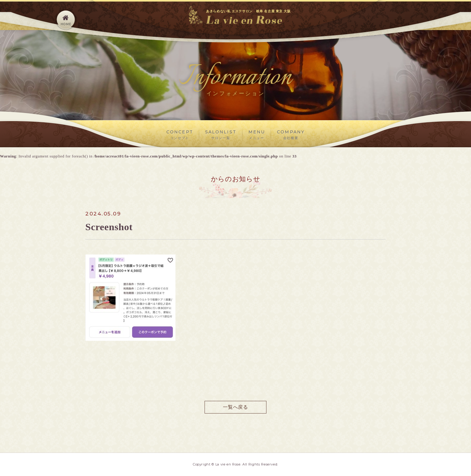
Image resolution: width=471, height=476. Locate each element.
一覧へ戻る (235, 407)
